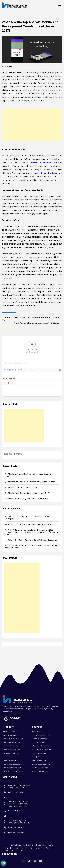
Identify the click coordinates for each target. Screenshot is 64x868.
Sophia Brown (13, 516)
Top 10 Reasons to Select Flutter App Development (36, 524)
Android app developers (46, 173)
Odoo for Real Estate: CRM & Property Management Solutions (31, 482)
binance (11, 524)
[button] (60, 5)
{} (29, 370)
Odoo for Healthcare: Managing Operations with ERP (27, 487)
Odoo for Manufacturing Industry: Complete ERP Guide (28, 498)
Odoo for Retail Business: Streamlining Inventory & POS (29, 493)
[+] (32, 370)
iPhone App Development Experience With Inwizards (38, 323)
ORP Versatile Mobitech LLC (18, 546)
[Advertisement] (32, 125)
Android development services (46, 163)
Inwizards (8, 67)
